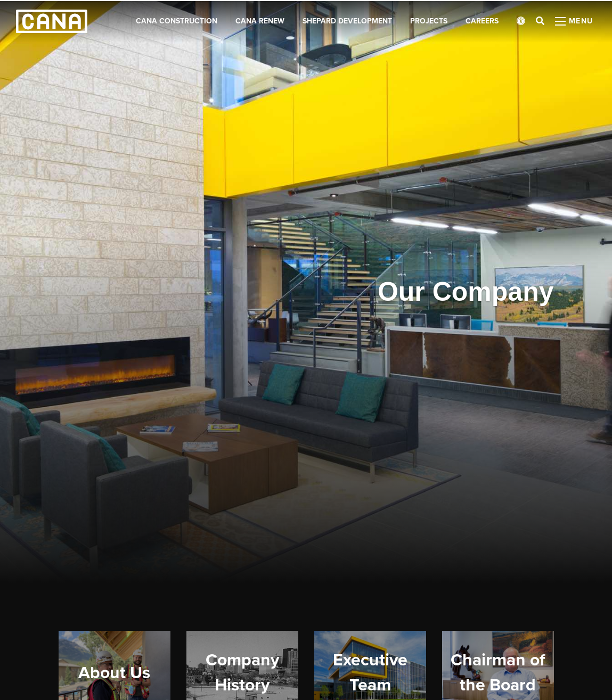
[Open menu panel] (574, 21)
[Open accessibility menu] (521, 21)
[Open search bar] (540, 21)
